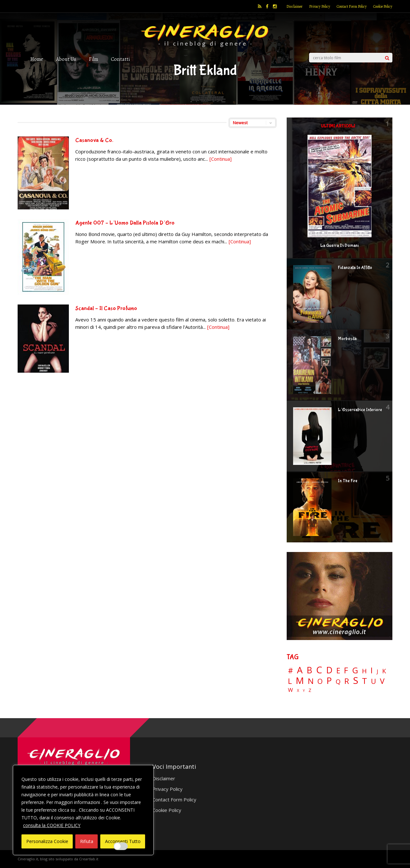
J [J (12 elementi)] (377, 671)
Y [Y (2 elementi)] (304, 691)
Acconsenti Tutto (123, 841)
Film (94, 59)
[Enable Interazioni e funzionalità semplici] (121, 846)
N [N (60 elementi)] (311, 681)
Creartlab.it (89, 859)
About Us (66, 59)
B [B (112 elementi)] (309, 670)
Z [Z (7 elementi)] (310, 690)
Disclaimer (295, 6)
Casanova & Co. (94, 140)
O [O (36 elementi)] (320, 681)
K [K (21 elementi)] (384, 671)
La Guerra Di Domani (340, 246)
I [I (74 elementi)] (372, 670)
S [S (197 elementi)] (356, 681)
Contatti (120, 59)
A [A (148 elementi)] (300, 670)
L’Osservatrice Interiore (360, 410)
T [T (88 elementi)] (365, 681)
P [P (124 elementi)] (329, 681)
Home (37, 59)
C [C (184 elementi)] (319, 670)
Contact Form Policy (352, 6)
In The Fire (348, 481)
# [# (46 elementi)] (291, 671)
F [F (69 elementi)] (346, 671)
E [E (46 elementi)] (338, 671)
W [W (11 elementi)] (291, 690)
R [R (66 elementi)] (347, 681)
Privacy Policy (320, 6)
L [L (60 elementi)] (290, 681)
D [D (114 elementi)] (329, 670)
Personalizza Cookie (47, 841)
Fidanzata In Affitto (355, 268)
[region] (83, 810)
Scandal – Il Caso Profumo (106, 308)
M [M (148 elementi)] (300, 680)
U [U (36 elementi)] (373, 681)
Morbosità (347, 339)
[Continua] (221, 159)
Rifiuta (87, 841)
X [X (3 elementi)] (298, 691)
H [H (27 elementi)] (364, 671)
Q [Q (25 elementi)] (338, 681)
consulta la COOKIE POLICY (52, 825)
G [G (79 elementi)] (355, 670)
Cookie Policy (383, 6)
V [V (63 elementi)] (382, 681)
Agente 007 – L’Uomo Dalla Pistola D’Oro (125, 223)
